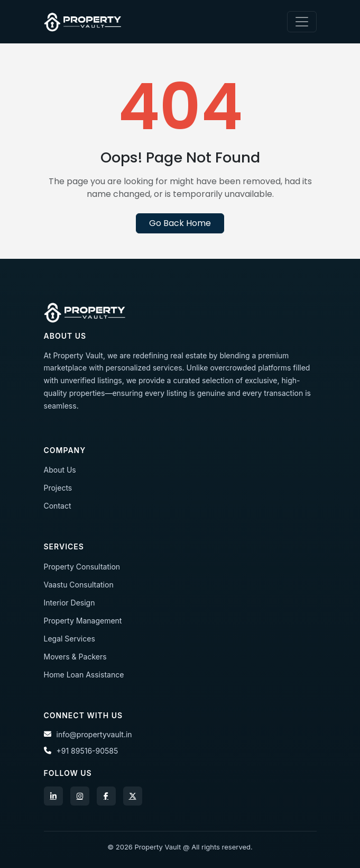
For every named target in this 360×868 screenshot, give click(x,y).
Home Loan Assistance (84, 675)
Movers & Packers (75, 657)
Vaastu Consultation (79, 585)
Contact (58, 506)
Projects (58, 488)
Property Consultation (82, 567)
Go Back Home (180, 223)
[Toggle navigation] (302, 22)
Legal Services (70, 639)
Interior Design (70, 603)
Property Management (83, 621)
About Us (60, 470)
